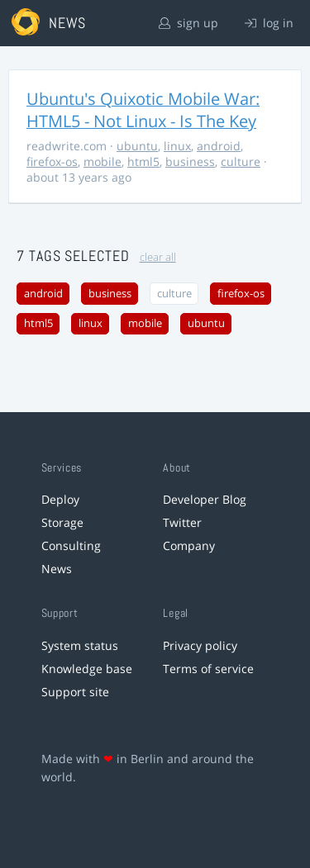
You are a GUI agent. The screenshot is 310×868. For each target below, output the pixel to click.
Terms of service (208, 669)
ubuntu (137, 146)
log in (269, 23)
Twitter (182, 522)
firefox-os (52, 161)
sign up (188, 23)
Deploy (60, 499)
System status (80, 645)
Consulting (71, 545)
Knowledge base (87, 669)
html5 (143, 161)
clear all (158, 257)
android (219, 146)
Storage (62, 522)
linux (177, 146)
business (190, 161)
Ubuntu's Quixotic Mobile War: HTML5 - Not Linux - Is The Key (143, 110)
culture (241, 161)
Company (189, 545)
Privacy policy (200, 645)
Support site (75, 692)
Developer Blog (205, 499)
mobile (103, 161)
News (57, 569)
